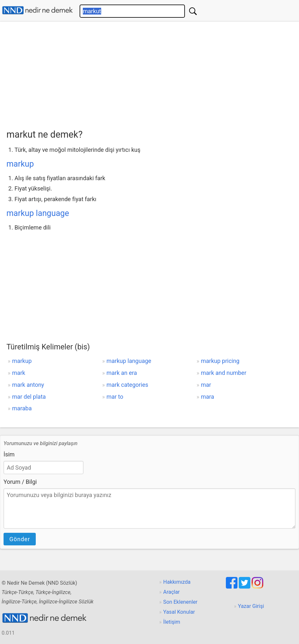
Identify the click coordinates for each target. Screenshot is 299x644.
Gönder (20, 539)
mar (206, 385)
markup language (38, 213)
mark (19, 373)
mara (208, 397)
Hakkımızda (177, 582)
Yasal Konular (179, 612)
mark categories (127, 385)
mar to (115, 397)
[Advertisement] (153, 73)
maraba (22, 408)
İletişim (172, 622)
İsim (9, 454)
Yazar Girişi (251, 606)
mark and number (224, 373)
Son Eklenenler (180, 602)
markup (20, 164)
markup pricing (220, 361)
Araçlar (172, 592)
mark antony (28, 385)
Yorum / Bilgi (20, 482)
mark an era (122, 373)
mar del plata (29, 397)
